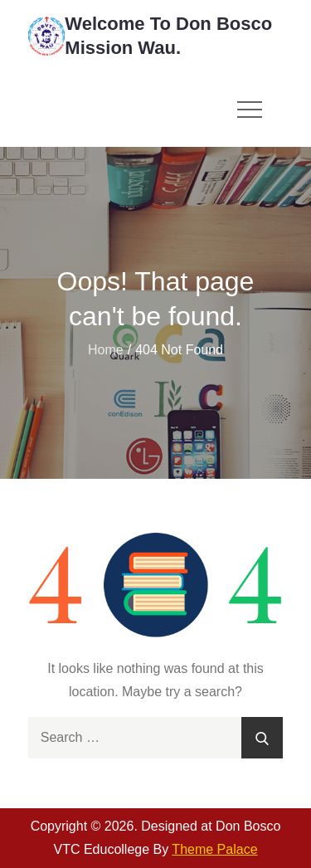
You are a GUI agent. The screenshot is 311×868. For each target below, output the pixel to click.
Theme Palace (214, 849)
